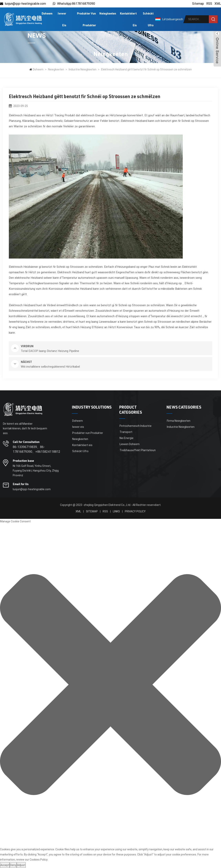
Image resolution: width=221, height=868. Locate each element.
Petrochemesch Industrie (136, 426)
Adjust (21, 865)
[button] (110, 685)
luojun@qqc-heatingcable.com (23, 4)
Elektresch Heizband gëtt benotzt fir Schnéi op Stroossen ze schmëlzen (146, 69)
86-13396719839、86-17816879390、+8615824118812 (37, 449)
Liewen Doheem (130, 444)
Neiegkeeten (108, 13)
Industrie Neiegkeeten (83, 69)
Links (116, 511)
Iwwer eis (62, 19)
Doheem (47, 13)
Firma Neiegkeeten (179, 421)
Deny (13, 865)
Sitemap (198, 4)
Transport (126, 432)
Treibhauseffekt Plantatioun (138, 450)
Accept (5, 865)
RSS (209, 4)
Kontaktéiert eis (128, 19)
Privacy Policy (135, 511)
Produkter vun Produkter (86, 19)
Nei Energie (126, 438)
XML (218, 4)
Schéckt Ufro (148, 19)
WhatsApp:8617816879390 (76, 4)
